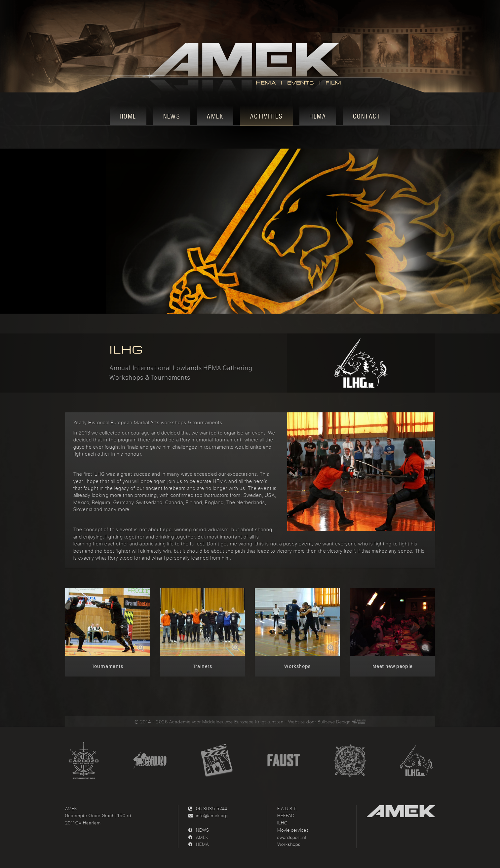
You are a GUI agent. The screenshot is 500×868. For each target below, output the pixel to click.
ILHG (282, 823)
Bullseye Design (334, 722)
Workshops (289, 844)
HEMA (266, 83)
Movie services (293, 830)
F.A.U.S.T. (287, 809)
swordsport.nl (291, 837)
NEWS (203, 830)
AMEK (202, 837)
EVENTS (301, 83)
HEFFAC (286, 816)
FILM (333, 83)
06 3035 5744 (212, 809)
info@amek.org (212, 816)
